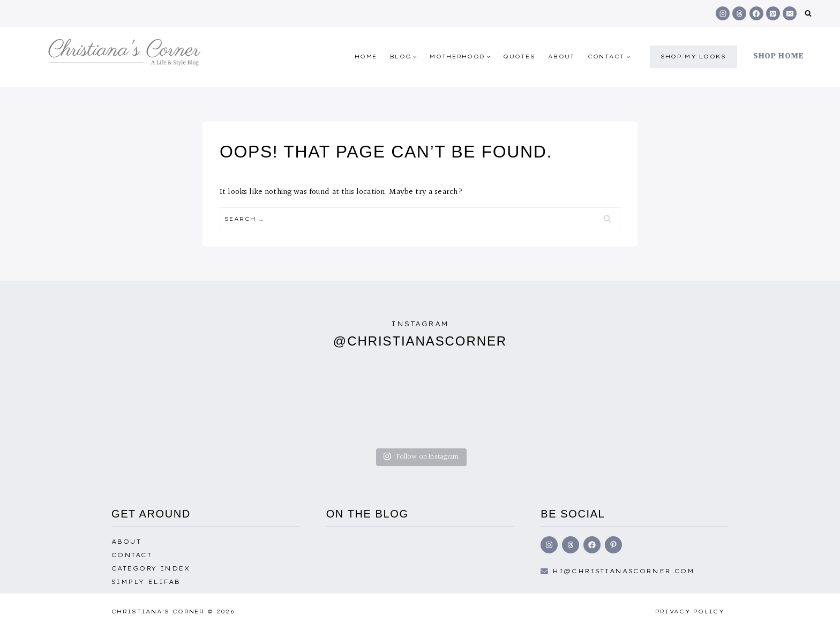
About (561, 57)
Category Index (151, 568)
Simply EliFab (146, 582)
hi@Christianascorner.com (624, 571)
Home (366, 57)
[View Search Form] (808, 14)
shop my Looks (693, 57)
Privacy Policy (690, 612)
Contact (132, 555)
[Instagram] (723, 13)
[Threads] (739, 13)
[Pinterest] (773, 13)
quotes (519, 57)
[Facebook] (756, 13)
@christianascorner (420, 341)
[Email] (790, 13)
